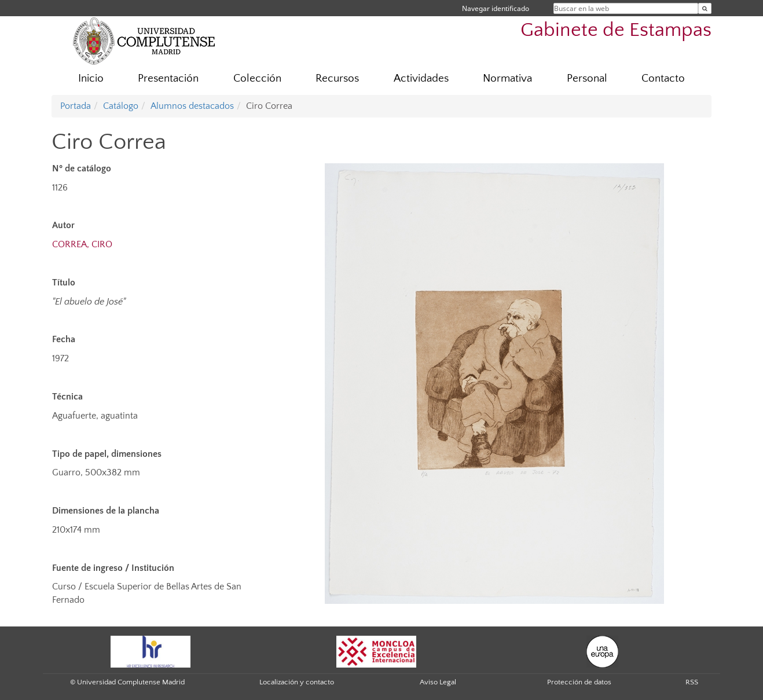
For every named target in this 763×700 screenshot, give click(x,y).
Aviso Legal (438, 682)
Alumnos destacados (192, 106)
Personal (587, 78)
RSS (692, 682)
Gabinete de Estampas (616, 30)
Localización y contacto (297, 682)
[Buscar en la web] (705, 8)
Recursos (337, 78)
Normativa (507, 78)
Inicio (91, 78)
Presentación (168, 78)
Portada (76, 106)
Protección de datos (579, 682)
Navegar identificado (496, 8)
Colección (257, 78)
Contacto (663, 78)
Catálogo (121, 106)
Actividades (421, 78)
